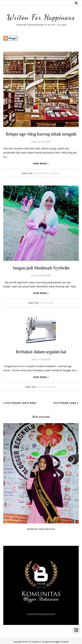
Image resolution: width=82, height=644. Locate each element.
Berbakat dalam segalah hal (41, 352)
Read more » (41, 164)
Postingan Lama (65, 403)
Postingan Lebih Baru (21, 403)
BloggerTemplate (61, 641)
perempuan (47, 303)
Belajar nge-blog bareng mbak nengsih (41, 134)
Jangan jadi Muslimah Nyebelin (41, 268)
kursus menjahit (47, 387)
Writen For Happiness (41, 17)
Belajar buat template (47, 173)
